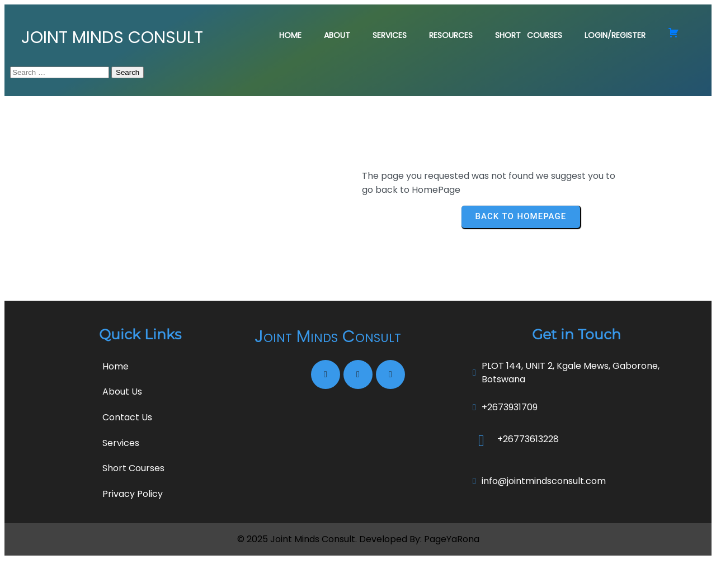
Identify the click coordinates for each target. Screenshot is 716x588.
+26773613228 (528, 467)
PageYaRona (452, 568)
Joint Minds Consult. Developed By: (347, 568)
